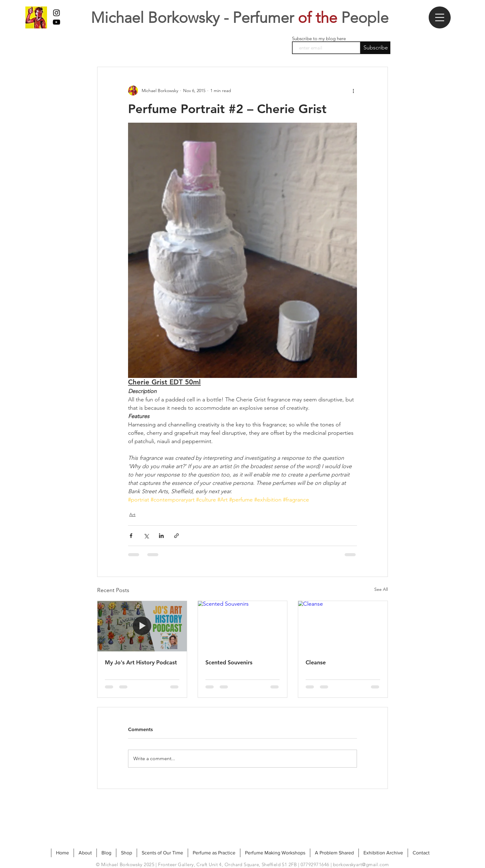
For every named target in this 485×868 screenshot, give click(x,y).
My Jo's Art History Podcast (141, 662)
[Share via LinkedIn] (161, 536)
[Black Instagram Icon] (56, 13)
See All (381, 589)
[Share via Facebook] (131, 536)
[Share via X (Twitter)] (146, 536)
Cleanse (316, 662)
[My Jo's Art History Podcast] (142, 626)
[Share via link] (176, 536)
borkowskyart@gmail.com (361, 864)
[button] (440, 17)
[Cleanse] (343, 626)
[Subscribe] (376, 48)
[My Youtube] (56, 22)
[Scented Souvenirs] (243, 626)
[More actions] (353, 91)
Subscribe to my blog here (319, 38)
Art (132, 514)
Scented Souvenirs (229, 662)
